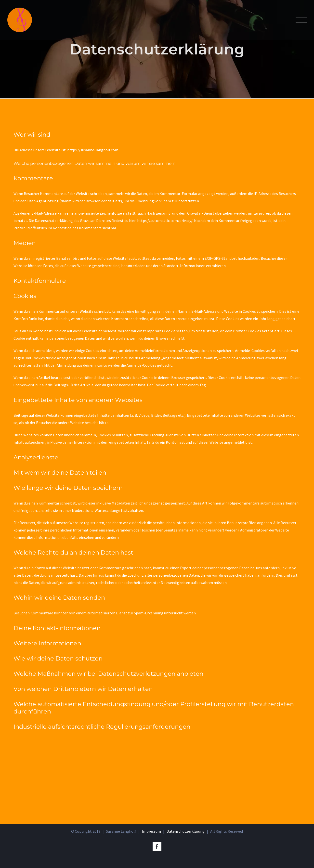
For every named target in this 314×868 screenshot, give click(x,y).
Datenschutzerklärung (186, 831)
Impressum (151, 831)
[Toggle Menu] (301, 20)
